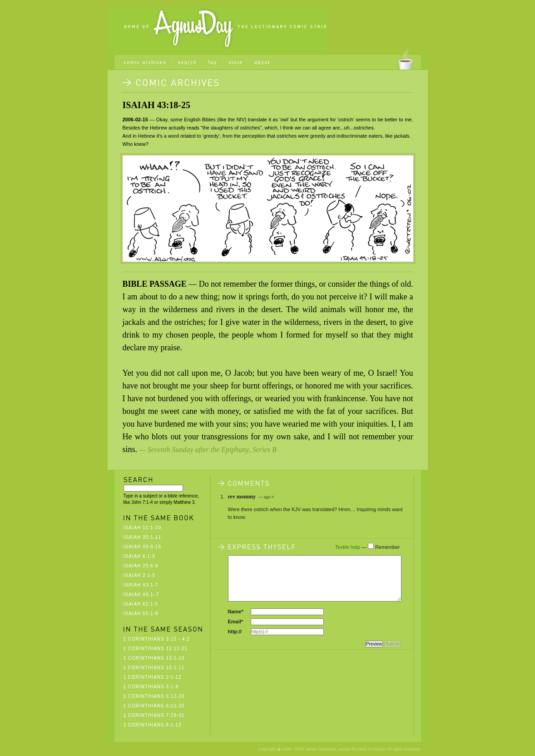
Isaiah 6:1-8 (139, 556)
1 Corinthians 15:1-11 (154, 668)
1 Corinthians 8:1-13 (153, 725)
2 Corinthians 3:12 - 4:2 (157, 639)
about (262, 62)
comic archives (145, 62)
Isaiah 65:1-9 (141, 614)
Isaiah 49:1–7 (141, 594)
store (236, 62)
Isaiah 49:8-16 (142, 547)
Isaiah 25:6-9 (141, 566)
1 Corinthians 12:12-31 (156, 649)
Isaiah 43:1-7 (141, 585)
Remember (387, 547)
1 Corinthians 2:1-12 (153, 677)
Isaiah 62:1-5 (141, 604)
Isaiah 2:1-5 (139, 575)
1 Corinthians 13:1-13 (154, 658)
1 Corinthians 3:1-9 (151, 687)
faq (213, 62)
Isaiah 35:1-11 (142, 537)
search (187, 62)
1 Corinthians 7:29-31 (154, 715)
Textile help (348, 547)
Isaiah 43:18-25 (156, 105)
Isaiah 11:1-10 (142, 528)
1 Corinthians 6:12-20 (154, 696)
